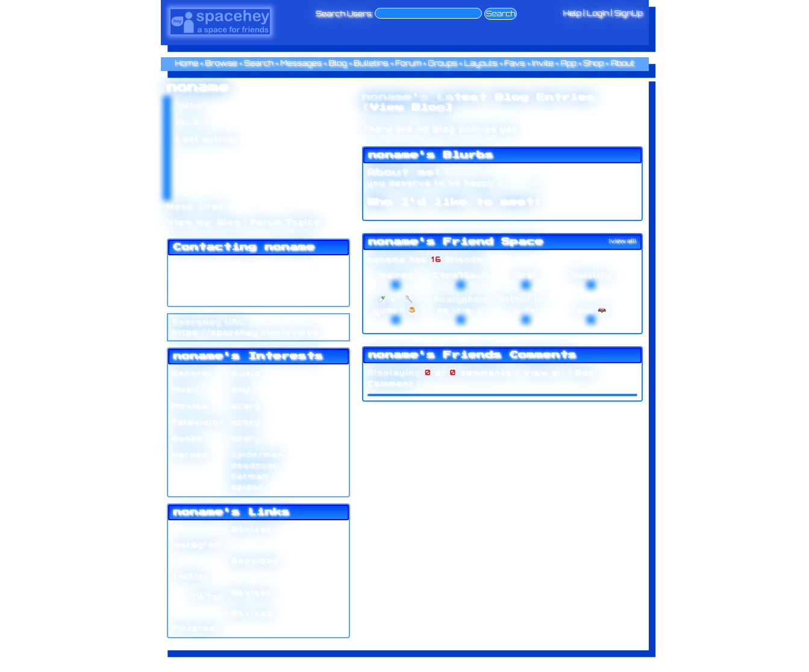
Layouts (481, 63)
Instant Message (202, 286)
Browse (221, 63)
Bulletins (371, 63)
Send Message (199, 275)
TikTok (198, 596)
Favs (514, 63)
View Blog (407, 107)
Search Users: (344, 14)
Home (186, 63)
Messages (301, 63)
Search (501, 14)
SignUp (629, 13)
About (623, 63)
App (568, 63)
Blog (337, 63)
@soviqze (255, 560)
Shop (593, 63)
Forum (408, 63)
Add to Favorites (293, 263)
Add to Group (196, 298)
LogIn (598, 13)
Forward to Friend (295, 275)
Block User (283, 286)
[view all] (623, 241)
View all (544, 372)
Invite (543, 63)
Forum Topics (285, 222)
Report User (285, 298)
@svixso (252, 529)
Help (572, 13)
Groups (442, 63)
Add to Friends (199, 263)
